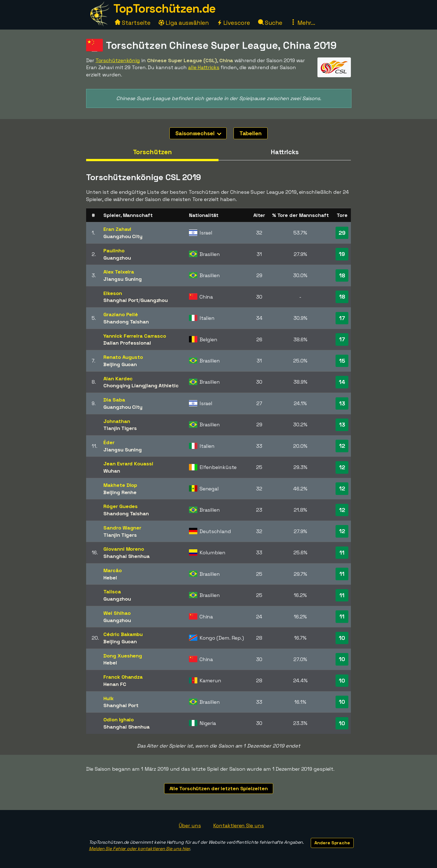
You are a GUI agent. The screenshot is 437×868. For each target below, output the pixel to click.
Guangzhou (117, 258)
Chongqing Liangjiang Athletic (141, 385)
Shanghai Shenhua (126, 556)
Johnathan (117, 421)
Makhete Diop (120, 485)
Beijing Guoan (120, 364)
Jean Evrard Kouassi (128, 464)
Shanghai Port (121, 300)
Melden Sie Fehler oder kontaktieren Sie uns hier (139, 849)
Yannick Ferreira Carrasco (135, 336)
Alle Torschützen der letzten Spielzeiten (219, 788)
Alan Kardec (118, 379)
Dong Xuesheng (123, 656)
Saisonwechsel (198, 133)
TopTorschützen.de (164, 9)
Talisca (112, 592)
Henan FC (115, 684)
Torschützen (152, 152)
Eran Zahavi (117, 229)
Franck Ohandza (123, 677)
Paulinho (114, 251)
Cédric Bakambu (123, 634)
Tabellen (251, 133)
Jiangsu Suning (123, 279)
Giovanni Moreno (124, 549)
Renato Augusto (123, 357)
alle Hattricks (204, 67)
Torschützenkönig (118, 60)
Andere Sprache (332, 843)
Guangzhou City (123, 236)
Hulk (109, 698)
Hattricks (285, 152)
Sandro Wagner (122, 528)
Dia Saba (114, 400)
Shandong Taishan (126, 322)
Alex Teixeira (119, 272)
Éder (109, 442)
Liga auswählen (184, 23)
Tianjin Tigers (120, 428)
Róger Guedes (121, 506)
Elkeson (113, 293)
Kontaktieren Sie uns (239, 825)
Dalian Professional (127, 343)
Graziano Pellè (121, 314)
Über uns (190, 825)
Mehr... (303, 23)
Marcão (112, 570)
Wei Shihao (117, 613)
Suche (270, 23)
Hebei (110, 578)
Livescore (233, 23)
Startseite (133, 23)
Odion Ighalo (119, 720)
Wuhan (112, 471)
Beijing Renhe (120, 492)
